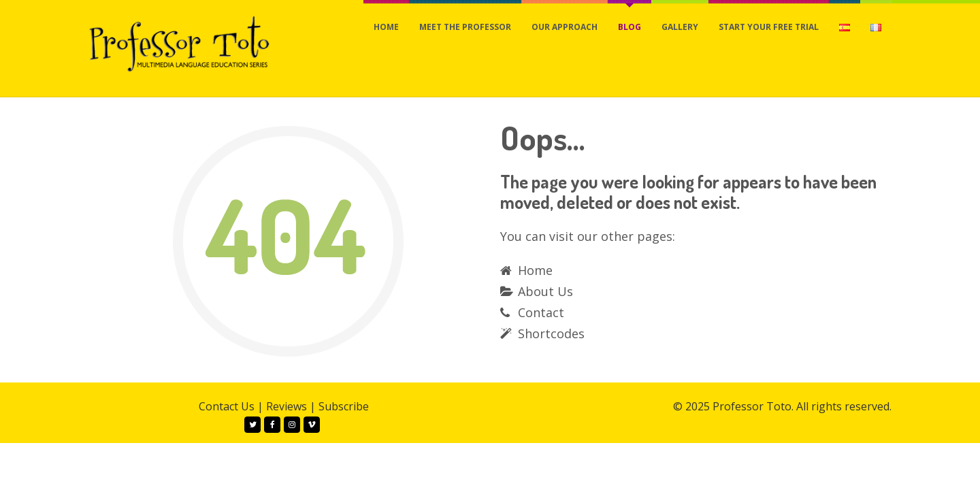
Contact (541, 312)
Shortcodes (551, 333)
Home (535, 270)
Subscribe (344, 406)
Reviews (287, 406)
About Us (545, 291)
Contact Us (227, 406)
